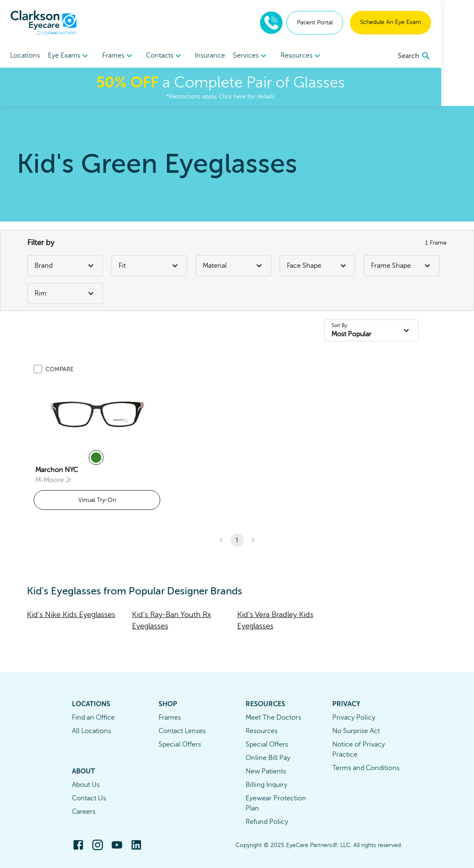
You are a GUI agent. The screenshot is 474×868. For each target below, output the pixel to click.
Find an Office (93, 718)
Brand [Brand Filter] (65, 266)
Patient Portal (348, 22)
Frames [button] (126, 56)
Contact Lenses (182, 731)
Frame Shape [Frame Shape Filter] (402, 266)
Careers (84, 812)
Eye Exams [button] (73, 56)
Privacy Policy (354, 718)
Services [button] (271, 56)
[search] (447, 56)
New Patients (266, 771)
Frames (170, 718)
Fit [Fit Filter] (149, 266)
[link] (97, 413)
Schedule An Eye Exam (423, 22)
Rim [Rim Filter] (65, 293)
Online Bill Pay (268, 758)
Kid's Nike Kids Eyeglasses (71, 615)
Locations (25, 55)
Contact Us (89, 798)
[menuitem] (73, 56)
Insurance (226, 55)
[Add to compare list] (38, 369)
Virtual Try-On (97, 500)
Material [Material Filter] (233, 266)
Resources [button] (326, 56)
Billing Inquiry (266, 785)
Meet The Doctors (273, 718)
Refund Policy (267, 822)
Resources (262, 731)
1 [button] (237, 540)
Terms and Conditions (366, 768)
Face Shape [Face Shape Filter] (318, 266)
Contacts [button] (177, 56)
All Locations (91, 731)
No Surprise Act (356, 731)
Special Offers (180, 744)
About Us (86, 785)
